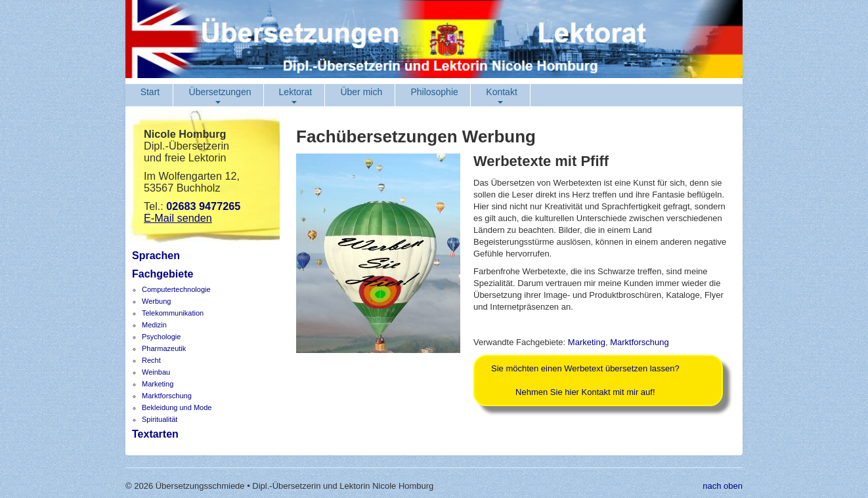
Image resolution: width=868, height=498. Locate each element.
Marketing (158, 384)
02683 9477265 (203, 206)
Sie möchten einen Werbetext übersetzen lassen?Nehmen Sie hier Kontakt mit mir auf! (585, 380)
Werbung (156, 301)
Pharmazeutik (164, 348)
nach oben (723, 486)
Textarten (155, 434)
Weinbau (156, 372)
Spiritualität (160, 419)
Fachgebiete (163, 274)
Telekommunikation (173, 313)
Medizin (154, 325)
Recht (151, 360)
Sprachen (156, 256)
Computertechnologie (176, 289)
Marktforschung (167, 396)
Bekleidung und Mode (177, 407)
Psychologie (161, 337)
